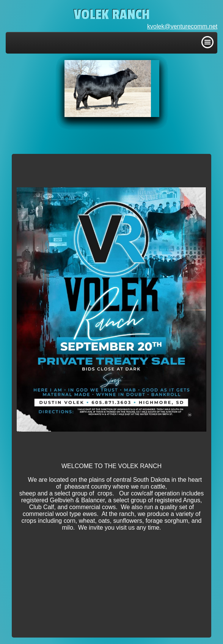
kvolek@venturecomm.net (182, 26)
